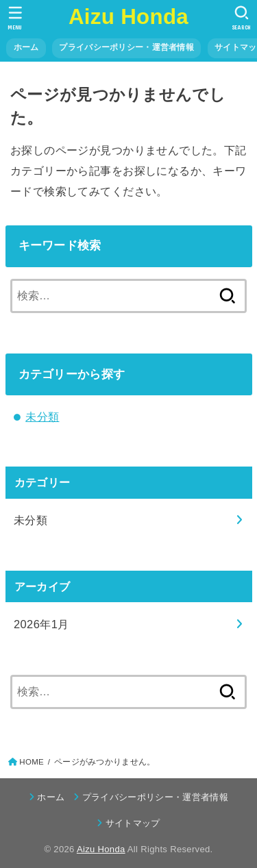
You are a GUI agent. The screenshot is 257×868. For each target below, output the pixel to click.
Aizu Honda (128, 17)
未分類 (42, 417)
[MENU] (15, 18)
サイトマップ (133, 823)
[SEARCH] (242, 18)
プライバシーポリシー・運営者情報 (126, 47)
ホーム (26, 47)
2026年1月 (41, 624)
